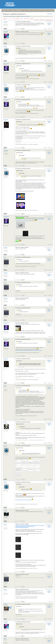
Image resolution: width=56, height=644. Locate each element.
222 (22, 19)
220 (17, 19)
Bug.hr (4, 11)
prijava (25, 11)
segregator (6, 151)
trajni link (46, 29)
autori (48, 11)
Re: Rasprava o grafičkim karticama (23, 22)
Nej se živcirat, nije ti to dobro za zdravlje (23, 500)
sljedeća (32, 19)
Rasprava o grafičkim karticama (22, 32)
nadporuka (50, 29)
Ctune (5, 386)
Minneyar (6, 604)
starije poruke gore (49, 20)
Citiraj (49, 25)
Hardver (12, 11)
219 (15, 19)
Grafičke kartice (18, 11)
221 (19, 19)
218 (13, 19)
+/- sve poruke (36, 20)
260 (27, 19)
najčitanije (39, 11)
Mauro (5, 422)
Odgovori (49, 23)
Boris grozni (6, 64)
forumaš (6, 22)
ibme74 (5, 46)
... (11, 19)
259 (25, 19)
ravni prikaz (42, 20)
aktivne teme (34, 11)
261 (29, 19)
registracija (29, 11)
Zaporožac (6, 120)
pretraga (52, 11)
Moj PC (5, 29)
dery (5, 257)
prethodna (5, 19)
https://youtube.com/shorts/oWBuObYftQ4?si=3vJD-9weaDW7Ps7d (29, 350)
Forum (8, 11)
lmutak (5, 510)
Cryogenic (6, 32)
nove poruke (44, 11)
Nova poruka (50, 14)
